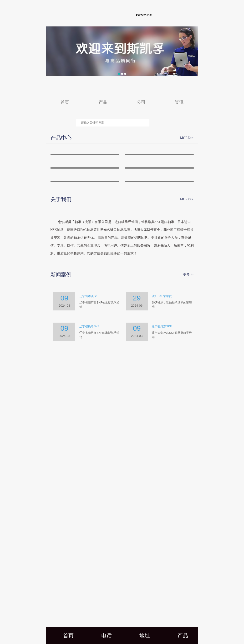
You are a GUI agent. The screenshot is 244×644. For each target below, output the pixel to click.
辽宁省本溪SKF (89, 513)
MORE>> (187, 138)
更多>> (188, 492)
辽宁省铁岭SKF (89, 544)
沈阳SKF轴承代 (162, 513)
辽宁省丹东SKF (162, 544)
